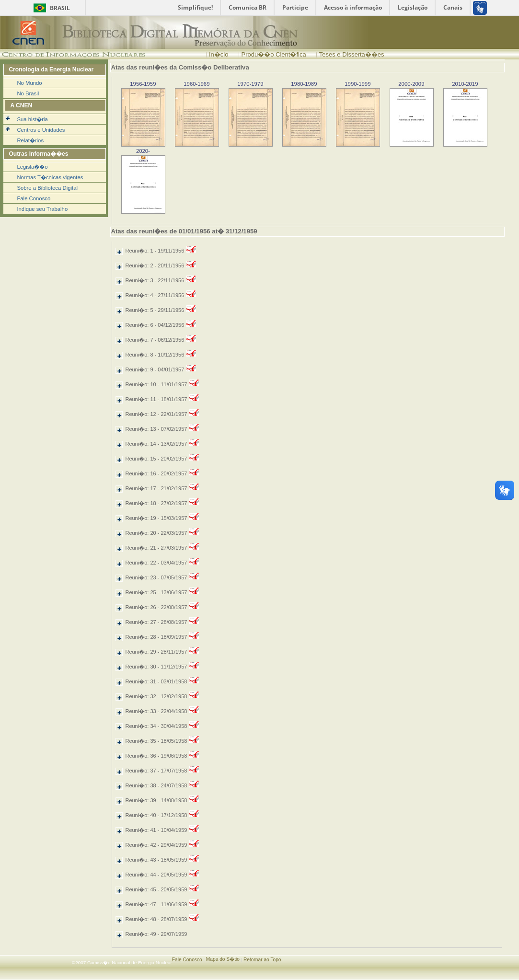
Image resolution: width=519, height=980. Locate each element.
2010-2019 (465, 84)
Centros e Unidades (41, 130)
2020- (143, 151)
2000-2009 (411, 84)
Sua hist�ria (32, 119)
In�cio (219, 54)
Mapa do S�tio (223, 959)
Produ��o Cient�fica (274, 54)
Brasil (60, 8)
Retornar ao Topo (262, 960)
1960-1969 (196, 84)
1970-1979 (250, 84)
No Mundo (29, 83)
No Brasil (28, 93)
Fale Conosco (34, 198)
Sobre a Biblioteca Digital (47, 188)
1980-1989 (304, 84)
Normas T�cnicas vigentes (50, 177)
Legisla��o (32, 167)
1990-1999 (358, 84)
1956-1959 (143, 84)
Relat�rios (30, 140)
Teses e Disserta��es (352, 54)
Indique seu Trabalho (42, 209)
